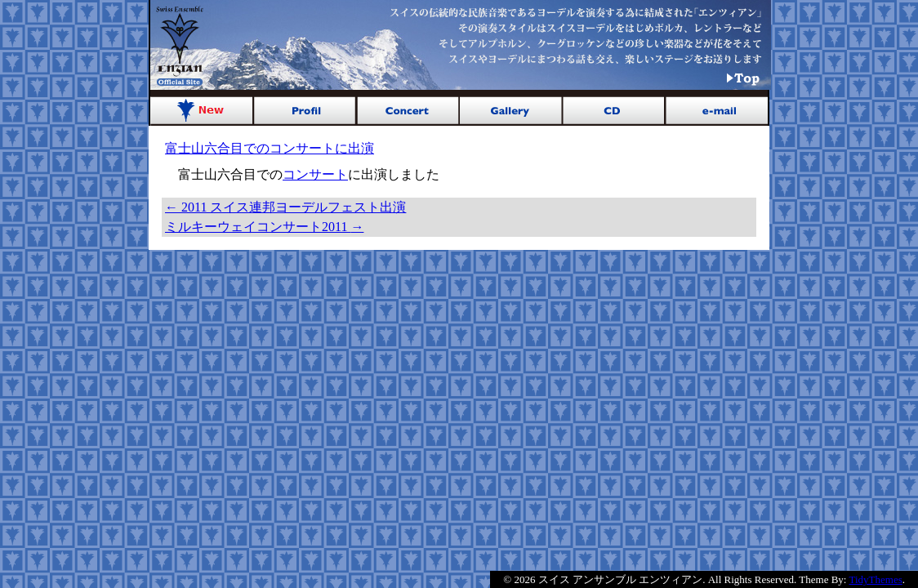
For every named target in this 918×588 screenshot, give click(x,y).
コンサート (315, 174)
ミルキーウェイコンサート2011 (264, 227)
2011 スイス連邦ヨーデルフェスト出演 (285, 207)
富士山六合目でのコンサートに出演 (270, 148)
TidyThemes (876, 579)
